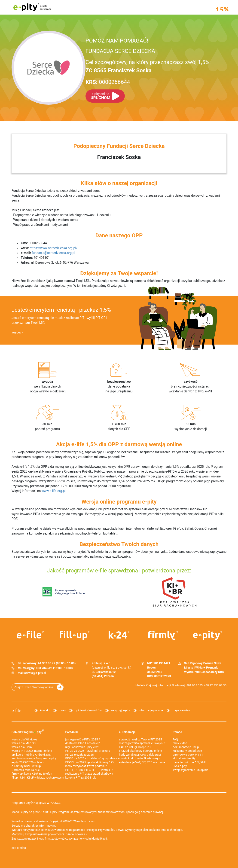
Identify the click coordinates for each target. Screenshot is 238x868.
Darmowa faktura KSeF (26, 770)
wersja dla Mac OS (24, 743)
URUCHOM (100, 96)
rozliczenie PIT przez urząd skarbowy (89, 774)
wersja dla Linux (22, 747)
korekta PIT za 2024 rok (81, 778)
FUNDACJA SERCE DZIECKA (120, 51)
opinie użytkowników (88, 710)
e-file (16, 711)
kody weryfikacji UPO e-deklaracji (140, 755)
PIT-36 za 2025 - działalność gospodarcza (92, 758)
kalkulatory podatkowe (187, 751)
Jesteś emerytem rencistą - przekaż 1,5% (61, 310)
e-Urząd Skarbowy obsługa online (140, 751)
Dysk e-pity (180, 766)
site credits (19, 848)
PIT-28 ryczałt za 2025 (80, 755)
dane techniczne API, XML (190, 762)
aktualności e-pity (184, 758)
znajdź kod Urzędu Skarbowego (139, 758)
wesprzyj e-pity (120, 710)
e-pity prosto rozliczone (32, 7)
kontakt (45, 710)
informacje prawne (151, 710)
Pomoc (177, 732)
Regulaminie (77, 830)
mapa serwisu (181, 710)
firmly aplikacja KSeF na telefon (32, 774)
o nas (62, 710)
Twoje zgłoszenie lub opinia (191, 770)
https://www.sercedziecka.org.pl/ (53, 248)
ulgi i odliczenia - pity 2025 (82, 747)
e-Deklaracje (127, 732)
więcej (16, 332)
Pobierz (28, 731)
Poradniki (72, 732)
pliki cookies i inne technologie (162, 830)
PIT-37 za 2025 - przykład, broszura (88, 751)
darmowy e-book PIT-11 (188, 755)
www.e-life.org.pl (54, 491)
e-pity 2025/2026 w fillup (27, 762)
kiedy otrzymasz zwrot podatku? (86, 766)
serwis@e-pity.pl (35, 673)
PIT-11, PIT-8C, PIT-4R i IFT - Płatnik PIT (90, 770)
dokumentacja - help (186, 747)
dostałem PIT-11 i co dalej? (83, 743)
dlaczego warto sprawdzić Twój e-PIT (143, 743)
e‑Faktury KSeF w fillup (26, 766)
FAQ (175, 739)
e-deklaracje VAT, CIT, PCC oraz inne (142, 762)
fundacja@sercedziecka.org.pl (54, 253)
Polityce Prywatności (101, 830)
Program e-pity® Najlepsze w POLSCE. (36, 803)
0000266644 (108, 82)
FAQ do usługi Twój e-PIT (135, 747)
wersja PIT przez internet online (32, 751)
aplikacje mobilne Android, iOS (31, 755)
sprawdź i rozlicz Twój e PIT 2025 (140, 739)
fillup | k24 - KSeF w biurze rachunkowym (38, 778)
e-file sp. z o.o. (87, 821)
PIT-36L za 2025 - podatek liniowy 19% (90, 762)
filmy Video (180, 743)
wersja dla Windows (24, 739)
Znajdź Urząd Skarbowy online (34, 687)
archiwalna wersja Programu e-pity (34, 758)
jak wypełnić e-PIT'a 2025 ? (83, 739)
